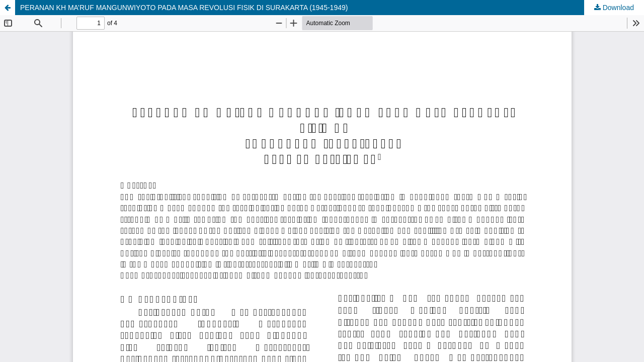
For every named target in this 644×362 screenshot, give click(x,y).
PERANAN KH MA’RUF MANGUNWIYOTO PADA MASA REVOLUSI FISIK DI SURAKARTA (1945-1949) (184, 8)
